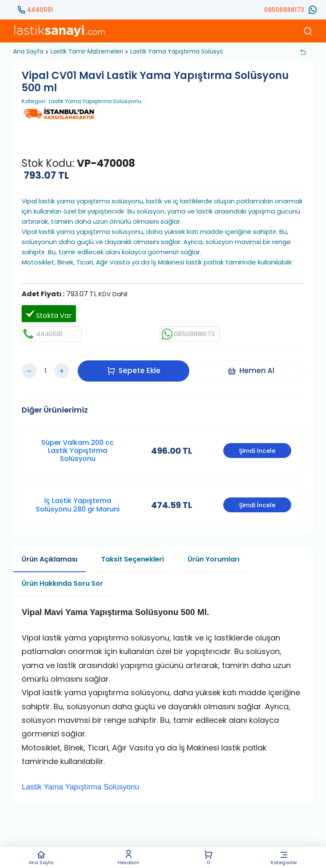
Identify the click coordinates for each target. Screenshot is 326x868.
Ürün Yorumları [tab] (214, 557)
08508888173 (284, 10)
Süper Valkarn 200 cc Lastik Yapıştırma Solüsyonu (77, 448)
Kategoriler (284, 858)
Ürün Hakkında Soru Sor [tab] (62, 581)
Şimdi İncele (257, 449)
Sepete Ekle (134, 370)
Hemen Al (251, 370)
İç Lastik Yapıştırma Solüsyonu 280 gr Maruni (78, 503)
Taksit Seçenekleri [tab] (132, 557)
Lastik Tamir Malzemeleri (87, 51)
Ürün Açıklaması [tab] (49, 557)
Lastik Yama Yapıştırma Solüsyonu (181, 51)
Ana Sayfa (41, 858)
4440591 (40, 10)
